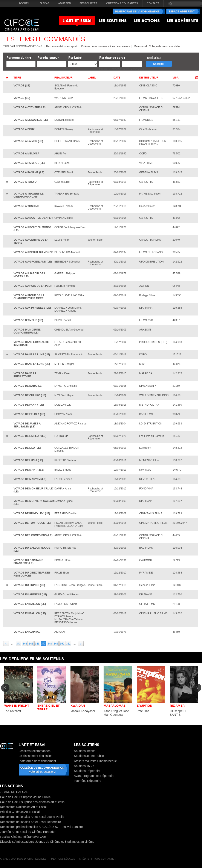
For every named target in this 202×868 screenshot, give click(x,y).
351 (68, 644)
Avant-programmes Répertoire (94, 776)
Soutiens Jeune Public (89, 756)
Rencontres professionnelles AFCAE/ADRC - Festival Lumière (41, 827)
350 (62, 644)
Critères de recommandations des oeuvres (106, 46)
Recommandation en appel (62, 46)
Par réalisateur (48, 58)
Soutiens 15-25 (84, 766)
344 (25, 644)
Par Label (75, 58)
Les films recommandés (35, 751)
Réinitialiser (154, 58)
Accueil (24, 3)
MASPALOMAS (115, 706)
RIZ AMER (177, 706)
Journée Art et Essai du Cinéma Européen (28, 832)
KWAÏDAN (78, 706)
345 (31, 644)
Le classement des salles (35, 756)
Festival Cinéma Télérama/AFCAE (23, 837)
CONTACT (153, 3)
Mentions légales (63, 859)
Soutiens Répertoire (87, 771)
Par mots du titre (19, 58)
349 (56, 644)
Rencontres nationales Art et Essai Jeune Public (32, 817)
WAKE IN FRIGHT (17, 706)
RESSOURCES (88, 3)
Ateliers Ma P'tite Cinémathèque (95, 761)
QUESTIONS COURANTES (122, 3)
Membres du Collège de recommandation (158, 46)
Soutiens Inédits (85, 751)
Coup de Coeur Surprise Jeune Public (25, 797)
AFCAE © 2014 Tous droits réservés (24, 859)
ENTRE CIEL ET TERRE (49, 707)
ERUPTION (144, 706)
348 (50, 644)
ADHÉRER (64, 3)
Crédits (84, 859)
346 (37, 644)
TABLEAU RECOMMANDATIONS (23, 46)
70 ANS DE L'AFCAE (14, 792)
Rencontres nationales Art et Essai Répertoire (30, 822)
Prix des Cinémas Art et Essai (20, 812)
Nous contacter (104, 859)
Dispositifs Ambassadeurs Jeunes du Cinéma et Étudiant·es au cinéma (47, 842)
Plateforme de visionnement (37, 761)
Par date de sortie (112, 58)
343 (18, 644)
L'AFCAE (44, 3)
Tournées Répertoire (88, 781)
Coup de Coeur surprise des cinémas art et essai (33, 802)
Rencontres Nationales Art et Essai (23, 807)
